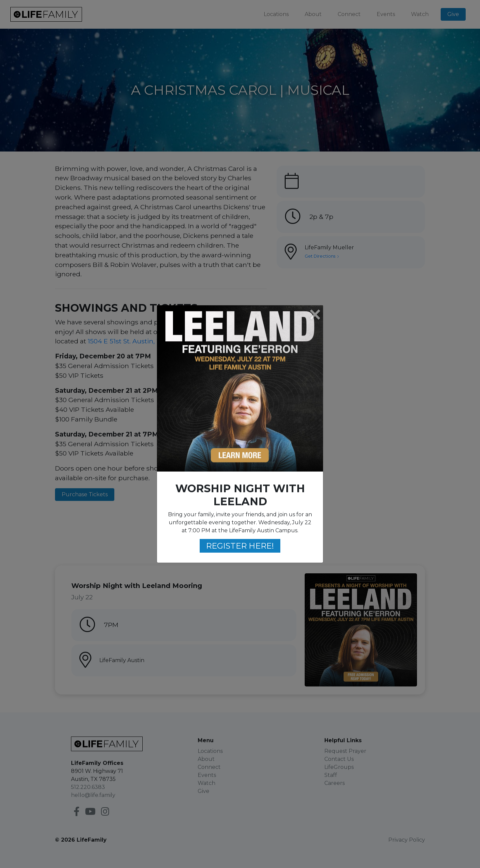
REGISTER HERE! (240, 546)
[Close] (315, 315)
